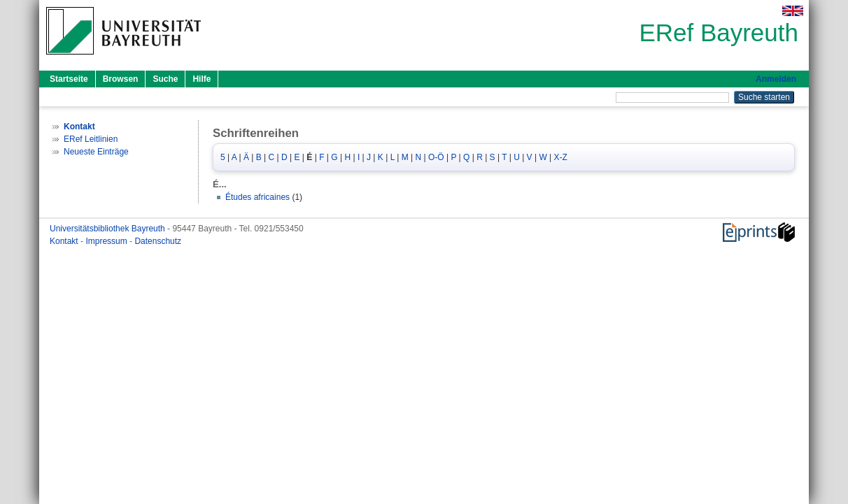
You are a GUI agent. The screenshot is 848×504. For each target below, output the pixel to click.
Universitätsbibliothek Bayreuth (108, 229)
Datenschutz (158, 241)
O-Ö (436, 157)
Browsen (121, 79)
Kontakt (65, 241)
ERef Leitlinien (91, 139)
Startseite (69, 79)
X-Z (561, 157)
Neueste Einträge (96, 152)
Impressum (107, 241)
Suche (165, 79)
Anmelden (776, 79)
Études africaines (257, 197)
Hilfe (202, 79)
